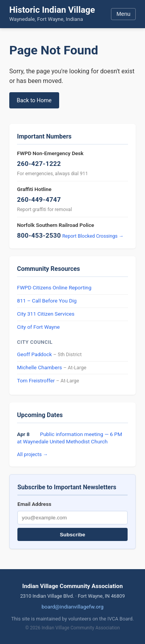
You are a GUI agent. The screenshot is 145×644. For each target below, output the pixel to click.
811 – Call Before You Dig (47, 301)
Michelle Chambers (39, 367)
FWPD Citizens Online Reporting (54, 287)
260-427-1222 (39, 164)
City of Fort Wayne (38, 327)
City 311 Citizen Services (46, 314)
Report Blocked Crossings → (93, 236)
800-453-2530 (39, 235)
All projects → (32, 454)
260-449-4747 (39, 199)
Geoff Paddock (34, 354)
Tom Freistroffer (36, 380)
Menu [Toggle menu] (123, 14)
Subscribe (73, 535)
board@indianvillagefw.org (72, 607)
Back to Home (34, 101)
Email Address (34, 504)
